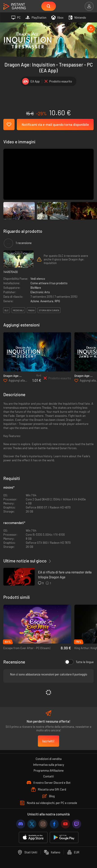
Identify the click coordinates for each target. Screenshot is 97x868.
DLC (6, 310)
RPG (57, 301)
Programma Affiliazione (49, 770)
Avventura (47, 301)
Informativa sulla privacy (49, 765)
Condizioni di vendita (49, 759)
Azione (35, 301)
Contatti (48, 776)
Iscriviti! (48, 741)
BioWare (36, 288)
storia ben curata (49, 310)
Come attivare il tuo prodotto (49, 283)
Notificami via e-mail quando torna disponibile (55, 124)
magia (31, 310)
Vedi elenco (38, 279)
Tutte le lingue (79, 662)
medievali (18, 310)
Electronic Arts (40, 292)
